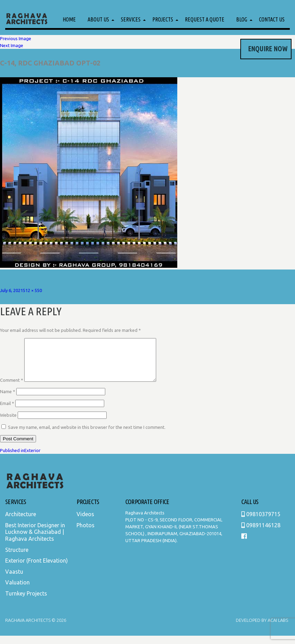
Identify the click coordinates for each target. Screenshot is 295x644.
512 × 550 (32, 290)
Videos (85, 522)
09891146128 (261, 533)
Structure (17, 558)
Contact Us (272, 19)
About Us (98, 19)
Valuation (17, 591)
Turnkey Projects (26, 602)
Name (8, 400)
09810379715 (261, 522)
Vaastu (14, 580)
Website (8, 423)
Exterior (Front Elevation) (37, 569)
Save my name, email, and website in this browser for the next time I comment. (87, 435)
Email (7, 412)
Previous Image (16, 38)
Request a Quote (205, 19)
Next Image (12, 45)
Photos (86, 533)
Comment (12, 388)
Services (131, 19)
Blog (242, 19)
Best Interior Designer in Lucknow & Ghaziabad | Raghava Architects (35, 540)
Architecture (21, 522)
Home (69, 19)
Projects (163, 19)
